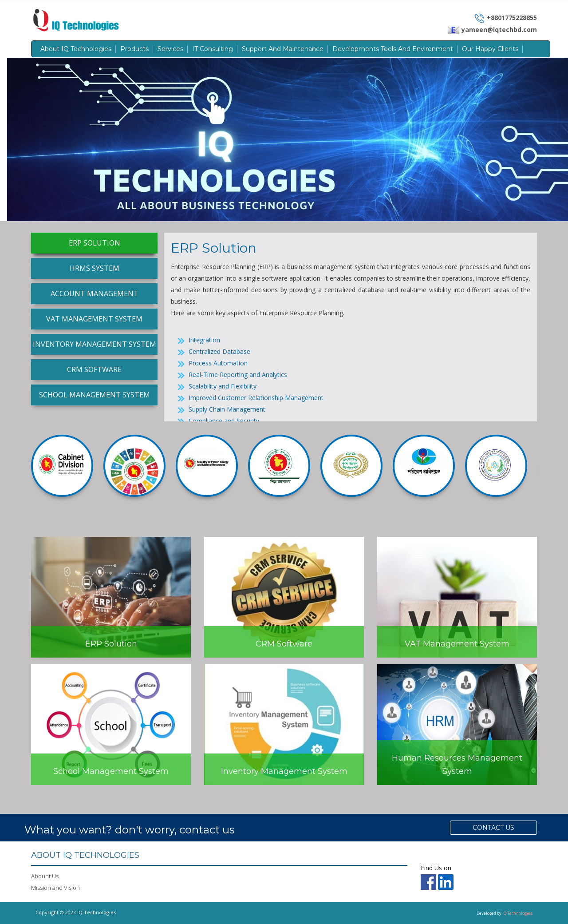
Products (134, 49)
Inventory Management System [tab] (95, 344)
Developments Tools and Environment (393, 49)
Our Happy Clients (490, 49)
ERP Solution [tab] (95, 243)
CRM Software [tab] (94, 369)
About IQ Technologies (76, 49)
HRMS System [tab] (95, 268)
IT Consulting (213, 49)
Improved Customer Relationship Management (256, 398)
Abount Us (45, 876)
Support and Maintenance (283, 49)
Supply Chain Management (227, 409)
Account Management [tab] (95, 293)
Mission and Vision (55, 888)
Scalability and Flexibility (223, 386)
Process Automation (218, 363)
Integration (204, 340)
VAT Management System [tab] (94, 319)
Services (170, 49)
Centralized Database (219, 351)
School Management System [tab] (95, 395)
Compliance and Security (224, 421)
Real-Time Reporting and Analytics (238, 375)
